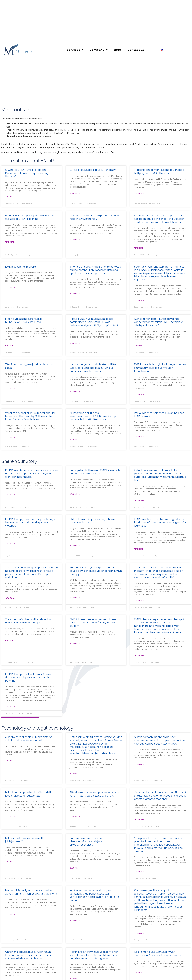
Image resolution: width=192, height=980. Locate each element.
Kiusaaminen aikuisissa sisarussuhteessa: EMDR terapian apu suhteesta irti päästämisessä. (94, 416)
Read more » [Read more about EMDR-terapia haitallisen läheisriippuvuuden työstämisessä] (75, 546)
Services (75, 50)
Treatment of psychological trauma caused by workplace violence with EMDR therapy (96, 571)
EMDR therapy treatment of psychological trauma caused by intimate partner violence (31, 522)
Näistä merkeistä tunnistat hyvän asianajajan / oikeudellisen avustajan (157, 953)
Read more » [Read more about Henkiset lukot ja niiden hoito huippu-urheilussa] (10, 242)
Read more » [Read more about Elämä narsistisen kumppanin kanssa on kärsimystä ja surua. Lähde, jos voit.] (75, 816)
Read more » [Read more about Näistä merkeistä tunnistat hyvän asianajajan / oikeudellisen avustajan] (139, 973)
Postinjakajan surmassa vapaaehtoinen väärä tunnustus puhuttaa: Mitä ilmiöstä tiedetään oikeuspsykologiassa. (94, 955)
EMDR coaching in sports (21, 267)
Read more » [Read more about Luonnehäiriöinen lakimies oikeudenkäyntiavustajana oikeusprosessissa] (75, 868)
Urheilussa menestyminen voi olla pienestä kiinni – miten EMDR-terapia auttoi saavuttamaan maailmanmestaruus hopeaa (160, 475)
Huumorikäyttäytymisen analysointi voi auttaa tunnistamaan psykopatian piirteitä (31, 892)
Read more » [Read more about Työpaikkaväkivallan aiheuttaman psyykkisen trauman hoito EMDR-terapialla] (75, 597)
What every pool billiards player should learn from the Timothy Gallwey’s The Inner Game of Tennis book (30, 416)
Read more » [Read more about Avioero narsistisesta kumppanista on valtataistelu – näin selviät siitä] (10, 761)
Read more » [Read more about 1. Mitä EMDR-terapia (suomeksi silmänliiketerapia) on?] (10, 197)
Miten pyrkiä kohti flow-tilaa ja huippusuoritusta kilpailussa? (24, 320)
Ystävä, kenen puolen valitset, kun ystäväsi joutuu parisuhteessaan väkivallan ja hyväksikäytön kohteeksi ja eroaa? (94, 895)
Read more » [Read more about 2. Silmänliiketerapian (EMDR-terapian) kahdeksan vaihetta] (75, 193)
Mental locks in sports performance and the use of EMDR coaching (30, 217)
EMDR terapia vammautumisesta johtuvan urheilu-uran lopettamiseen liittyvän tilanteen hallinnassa (31, 474)
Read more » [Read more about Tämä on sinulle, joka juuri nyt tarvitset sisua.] (10, 388)
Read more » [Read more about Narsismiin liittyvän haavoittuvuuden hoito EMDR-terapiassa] (10, 640)
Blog (118, 50)
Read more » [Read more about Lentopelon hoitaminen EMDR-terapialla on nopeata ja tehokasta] (75, 494)
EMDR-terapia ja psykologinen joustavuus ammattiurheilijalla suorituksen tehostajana (160, 368)
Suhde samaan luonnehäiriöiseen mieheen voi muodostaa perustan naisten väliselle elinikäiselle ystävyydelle (160, 740)
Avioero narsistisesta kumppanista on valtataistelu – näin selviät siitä (29, 739)
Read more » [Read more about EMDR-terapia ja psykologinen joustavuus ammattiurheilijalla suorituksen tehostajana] (139, 394)
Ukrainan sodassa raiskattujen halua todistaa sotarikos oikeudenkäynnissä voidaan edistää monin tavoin (29, 955)
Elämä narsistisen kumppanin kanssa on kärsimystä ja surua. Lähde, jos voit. (95, 794)
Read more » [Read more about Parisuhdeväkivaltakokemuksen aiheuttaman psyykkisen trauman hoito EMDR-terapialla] (10, 544)
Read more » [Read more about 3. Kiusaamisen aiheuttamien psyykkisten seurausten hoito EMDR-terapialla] (139, 194)
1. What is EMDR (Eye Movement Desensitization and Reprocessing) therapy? (27, 173)
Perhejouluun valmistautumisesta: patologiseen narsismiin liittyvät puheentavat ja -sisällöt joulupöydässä (94, 322)
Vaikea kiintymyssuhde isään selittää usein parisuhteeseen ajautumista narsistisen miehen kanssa (93, 368)
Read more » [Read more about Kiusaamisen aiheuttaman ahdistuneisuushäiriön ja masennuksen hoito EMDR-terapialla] (10, 707)
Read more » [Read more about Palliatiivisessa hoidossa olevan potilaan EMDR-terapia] (139, 437)
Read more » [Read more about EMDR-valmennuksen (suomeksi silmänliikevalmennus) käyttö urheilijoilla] (10, 287)
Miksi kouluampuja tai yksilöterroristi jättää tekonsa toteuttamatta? (28, 794)
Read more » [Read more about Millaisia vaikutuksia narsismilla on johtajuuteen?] (10, 862)
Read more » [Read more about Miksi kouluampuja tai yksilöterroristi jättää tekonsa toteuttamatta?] (10, 816)
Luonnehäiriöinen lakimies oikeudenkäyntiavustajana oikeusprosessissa (86, 841)
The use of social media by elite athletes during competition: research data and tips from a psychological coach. (95, 270)
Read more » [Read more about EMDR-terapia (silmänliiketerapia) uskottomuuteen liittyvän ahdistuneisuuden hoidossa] (75, 644)
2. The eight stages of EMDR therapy (93, 170)
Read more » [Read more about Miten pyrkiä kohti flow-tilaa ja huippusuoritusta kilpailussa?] (10, 345)
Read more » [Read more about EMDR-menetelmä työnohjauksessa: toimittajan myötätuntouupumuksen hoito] (139, 549)
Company (99, 50)
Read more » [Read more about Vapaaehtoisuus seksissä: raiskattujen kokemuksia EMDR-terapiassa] (75, 239)
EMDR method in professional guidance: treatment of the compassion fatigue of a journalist (160, 522)
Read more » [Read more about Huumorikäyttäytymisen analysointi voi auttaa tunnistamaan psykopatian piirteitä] (10, 914)
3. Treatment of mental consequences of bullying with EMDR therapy (160, 171)
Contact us (136, 50)
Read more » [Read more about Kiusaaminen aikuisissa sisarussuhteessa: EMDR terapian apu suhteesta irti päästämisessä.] (75, 440)
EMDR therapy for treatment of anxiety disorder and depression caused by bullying (29, 677)
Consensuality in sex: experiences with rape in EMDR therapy (94, 217)
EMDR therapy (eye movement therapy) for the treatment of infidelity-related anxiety (95, 622)
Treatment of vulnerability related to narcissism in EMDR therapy (28, 621)
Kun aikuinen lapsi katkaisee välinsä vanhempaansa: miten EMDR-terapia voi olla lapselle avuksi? (159, 322)
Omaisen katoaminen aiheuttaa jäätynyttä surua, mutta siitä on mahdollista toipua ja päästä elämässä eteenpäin (160, 796)
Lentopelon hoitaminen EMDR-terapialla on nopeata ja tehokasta (95, 472)
